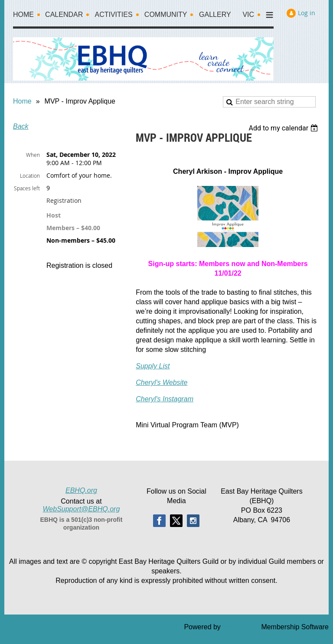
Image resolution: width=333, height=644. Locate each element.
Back (21, 126)
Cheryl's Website (162, 382)
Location (30, 176)
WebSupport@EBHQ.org (82, 509)
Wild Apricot (241, 627)
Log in (307, 13)
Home (22, 101)
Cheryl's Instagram (165, 399)
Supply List (153, 366)
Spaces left (27, 188)
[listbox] (284, 128)
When (33, 155)
